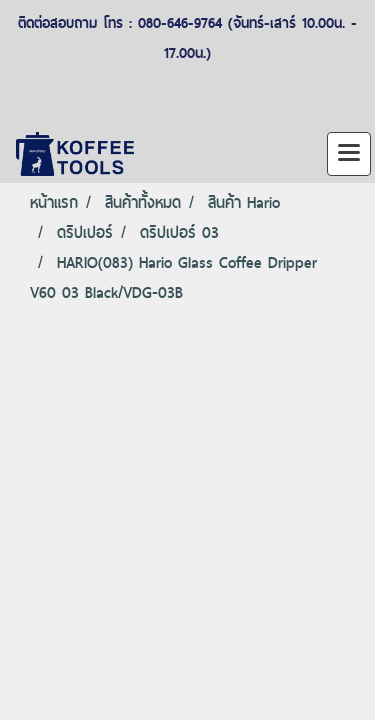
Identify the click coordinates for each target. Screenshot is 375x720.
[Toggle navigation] (349, 154)
